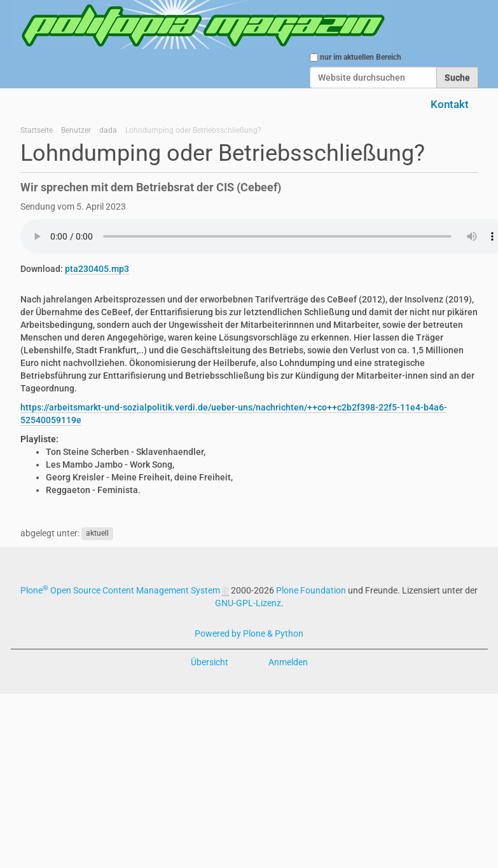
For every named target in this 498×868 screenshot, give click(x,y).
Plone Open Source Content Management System (120, 590)
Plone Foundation (311, 590)
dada (108, 130)
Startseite (37, 130)
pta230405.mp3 (97, 269)
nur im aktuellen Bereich (361, 57)
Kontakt (450, 104)
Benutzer (76, 130)
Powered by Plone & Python (249, 634)
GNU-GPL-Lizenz (248, 603)
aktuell (97, 534)
